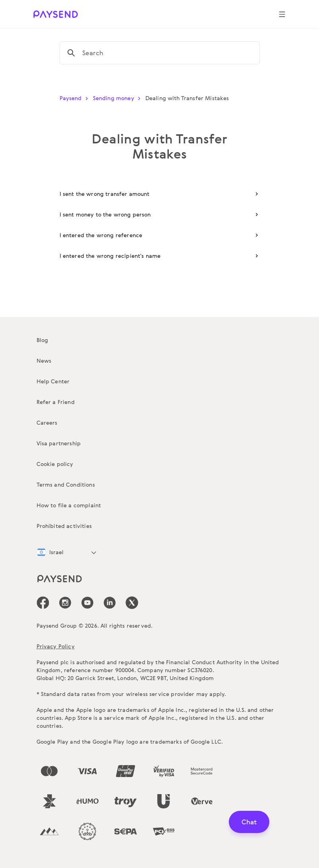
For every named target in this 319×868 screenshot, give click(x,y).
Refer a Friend (56, 402)
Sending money (118, 98)
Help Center (53, 381)
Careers (47, 422)
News (44, 361)
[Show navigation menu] (282, 14)
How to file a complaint (69, 505)
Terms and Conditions (66, 484)
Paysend (75, 98)
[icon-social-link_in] (65, 603)
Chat (249, 822)
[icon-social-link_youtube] (87, 603)
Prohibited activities (64, 526)
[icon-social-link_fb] (43, 603)
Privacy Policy (56, 646)
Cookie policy (55, 464)
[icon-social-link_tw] (132, 603)
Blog (43, 340)
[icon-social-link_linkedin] (110, 603)
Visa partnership (59, 443)
